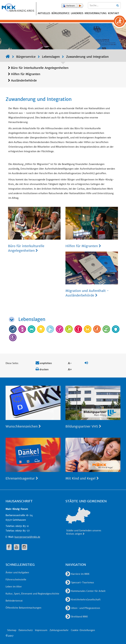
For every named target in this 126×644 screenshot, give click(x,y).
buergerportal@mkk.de (27, 537)
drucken (42, 369)
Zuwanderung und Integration (87, 57)
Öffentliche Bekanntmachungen (23, 608)
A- (70, 363)
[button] (72, 6)
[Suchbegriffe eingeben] (104, 5)
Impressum (41, 630)
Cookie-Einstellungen (83, 630)
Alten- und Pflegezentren (83, 608)
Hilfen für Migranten (26, 74)
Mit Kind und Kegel (82, 478)
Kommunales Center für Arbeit (85, 591)
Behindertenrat (14, 601)
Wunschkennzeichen (23, 426)
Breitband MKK (77, 617)
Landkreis (77, 13)
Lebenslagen (51, 57)
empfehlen (44, 363)
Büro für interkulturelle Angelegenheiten (40, 68)
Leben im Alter (14, 587)
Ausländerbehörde (24, 80)
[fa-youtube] (17, 547)
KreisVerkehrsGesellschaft (83, 600)
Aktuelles (44, 13)
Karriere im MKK (77, 574)
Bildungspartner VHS (83, 426)
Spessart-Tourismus (80, 583)
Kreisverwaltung (96, 13)
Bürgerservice (61, 13)
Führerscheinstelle (16, 580)
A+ (70, 369)
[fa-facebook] (9, 547)
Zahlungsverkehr (59, 630)
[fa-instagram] (24, 547)
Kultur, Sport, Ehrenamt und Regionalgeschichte (32, 594)
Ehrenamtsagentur (22, 478)
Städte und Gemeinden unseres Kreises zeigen (84, 532)
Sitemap (12, 630)
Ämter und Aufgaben (17, 572)
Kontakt (114, 13)
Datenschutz (26, 630)
